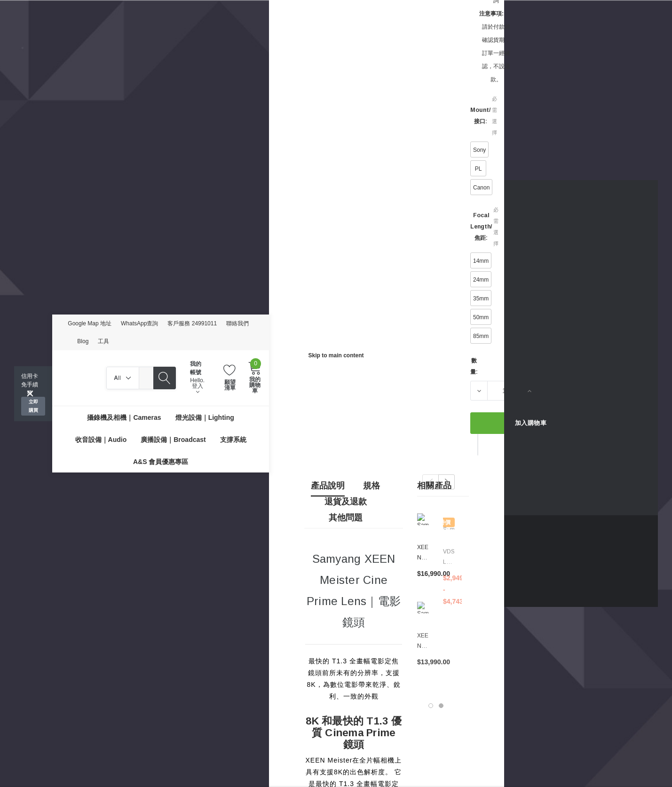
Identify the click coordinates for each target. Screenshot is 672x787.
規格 (372, 486)
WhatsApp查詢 (139, 323)
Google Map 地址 (90, 323)
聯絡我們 (237, 323)
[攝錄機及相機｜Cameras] (124, 417)
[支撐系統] (233, 439)
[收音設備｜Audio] (101, 439)
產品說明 (328, 486)
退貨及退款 (346, 502)
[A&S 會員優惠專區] (161, 461)
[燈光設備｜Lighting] (205, 417)
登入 (198, 388)
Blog (83, 341)
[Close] (30, 393)
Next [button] (447, 482)
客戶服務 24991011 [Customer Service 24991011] (192, 323)
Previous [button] (431, 482)
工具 (103, 341)
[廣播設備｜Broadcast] (173, 439)
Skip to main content (336, 355)
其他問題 (346, 518)
